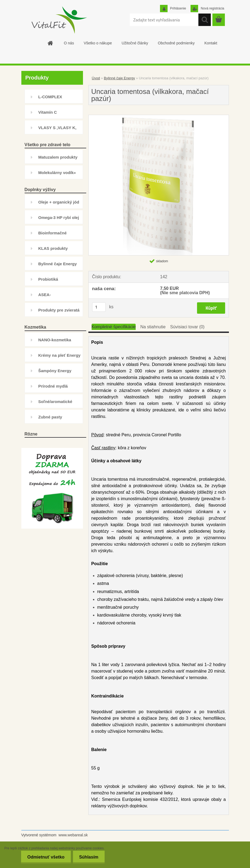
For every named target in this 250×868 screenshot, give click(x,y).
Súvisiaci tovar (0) (187, 327)
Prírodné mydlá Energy (53, 388)
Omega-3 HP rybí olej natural (59, 220)
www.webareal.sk (73, 835)
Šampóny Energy (55, 371)
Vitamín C (48, 112)
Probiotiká (48, 279)
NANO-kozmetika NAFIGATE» (55, 342)
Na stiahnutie (153, 327)
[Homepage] (50, 43)
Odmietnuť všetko (44, 857)
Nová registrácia (212, 8)
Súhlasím (88, 857)
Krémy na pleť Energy (59, 355)
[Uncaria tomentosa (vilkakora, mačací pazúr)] (159, 117)
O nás (69, 43)
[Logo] (59, 20)
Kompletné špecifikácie (114, 327)
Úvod (96, 78)
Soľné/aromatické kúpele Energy (55, 404)
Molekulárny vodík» (57, 173)
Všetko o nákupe (98, 43)
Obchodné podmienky (176, 43)
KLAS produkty (53, 248)
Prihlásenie (178, 8)
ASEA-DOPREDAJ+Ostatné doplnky (58, 297)
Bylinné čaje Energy (58, 264)
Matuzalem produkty (58, 157)
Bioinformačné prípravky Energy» (56, 235)
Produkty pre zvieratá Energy (59, 312)
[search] (205, 20)
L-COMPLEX (50, 97)
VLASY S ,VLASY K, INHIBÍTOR (57, 130)
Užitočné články (135, 43)
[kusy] (99, 307)
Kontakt (211, 43)
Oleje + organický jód (59, 202)
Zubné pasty (50, 417)
